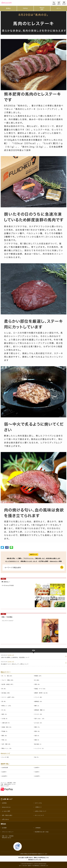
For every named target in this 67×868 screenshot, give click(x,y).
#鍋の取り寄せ (11, 558)
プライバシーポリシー (8, 832)
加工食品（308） (6, 693)
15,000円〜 (37, 776)
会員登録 (4, 803)
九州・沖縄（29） (6, 744)
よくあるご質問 (6, 811)
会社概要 (4, 828)
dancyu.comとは (6, 807)
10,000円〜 (5, 776)
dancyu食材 (42, 8)
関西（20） (5, 736)
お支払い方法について (41, 811)
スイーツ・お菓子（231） (8, 697)
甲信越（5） (5, 731)
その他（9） (5, 719)
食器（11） (5, 714)
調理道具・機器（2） (40, 710)
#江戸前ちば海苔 (43, 561)
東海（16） (37, 731)
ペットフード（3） (39, 748)
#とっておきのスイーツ (12, 561)
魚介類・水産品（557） (8, 684)
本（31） (4, 710)
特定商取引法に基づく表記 (42, 832)
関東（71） (37, 727)
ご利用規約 (38, 828)
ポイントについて (39, 815)
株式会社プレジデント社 (35, 860)
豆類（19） (37, 684)
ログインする (38, 803)
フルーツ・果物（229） (8, 680)
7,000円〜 (37, 772)
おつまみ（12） (38, 723)
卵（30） (4, 689)
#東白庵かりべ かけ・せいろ (29, 561)
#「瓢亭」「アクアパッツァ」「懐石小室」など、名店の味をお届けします (38, 558)
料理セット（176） (7, 706)
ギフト (59, 8)
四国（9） (37, 740)
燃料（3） (37, 706)
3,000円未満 (5, 768)
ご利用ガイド (38, 807)
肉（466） (37, 680)
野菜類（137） (38, 676)
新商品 (8, 8)
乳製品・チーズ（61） (40, 689)
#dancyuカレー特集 (56, 561)
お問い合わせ (5, 819)
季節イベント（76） (7, 748)
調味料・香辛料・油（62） (41, 693)
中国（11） (5, 740)
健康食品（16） (38, 701)
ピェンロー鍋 (5, 757)
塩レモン (37, 757)
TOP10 (25, 8)
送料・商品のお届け (7, 815)
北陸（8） (37, 736)
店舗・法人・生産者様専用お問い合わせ (8, 837)
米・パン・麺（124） (7, 676)
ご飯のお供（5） (6, 723)
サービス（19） (38, 714)
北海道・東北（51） (7, 727)
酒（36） (4, 701)
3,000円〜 (37, 768)
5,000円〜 (4, 772)
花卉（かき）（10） (40, 719)
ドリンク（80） (38, 697)
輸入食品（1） (38, 744)
